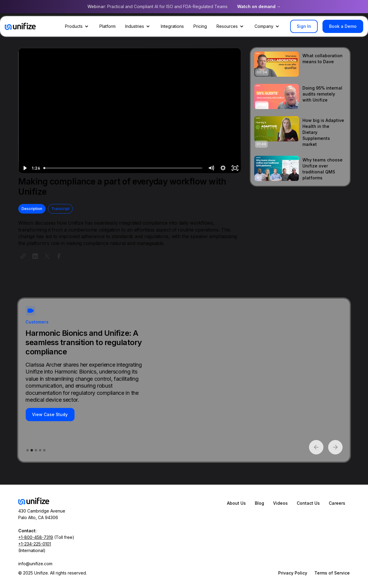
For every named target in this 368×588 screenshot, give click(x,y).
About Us (236, 503)
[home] (20, 26)
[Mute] (211, 168)
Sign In (304, 26)
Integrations (172, 26)
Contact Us (308, 503)
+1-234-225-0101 (35, 544)
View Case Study (50, 414)
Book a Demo (343, 26)
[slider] (123, 168)
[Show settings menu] (223, 168)
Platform (107, 26)
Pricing (200, 26)
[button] (77, 26)
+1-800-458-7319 (36, 537)
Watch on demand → (259, 6)
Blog (259, 503)
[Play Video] (24, 168)
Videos (280, 503)
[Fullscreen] (235, 168)
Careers (337, 503)
